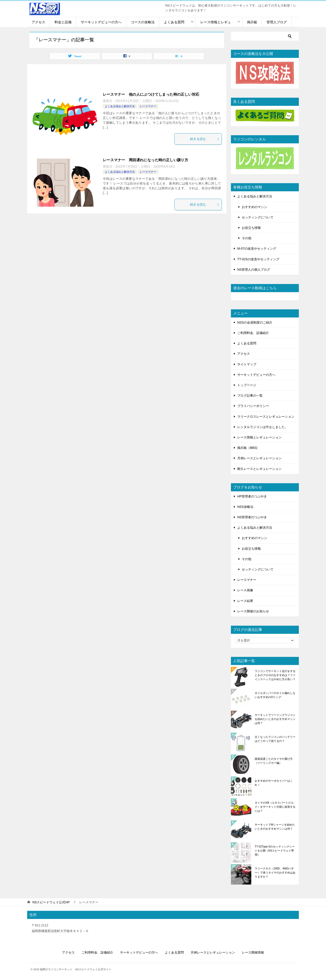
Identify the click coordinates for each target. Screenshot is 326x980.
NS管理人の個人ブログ (254, 270)
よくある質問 (174, 22)
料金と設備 (63, 22)
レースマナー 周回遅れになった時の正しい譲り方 (145, 160)
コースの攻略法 (143, 22)
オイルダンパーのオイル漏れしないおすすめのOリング (275, 695)
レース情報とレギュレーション (259, 437)
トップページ (247, 385)
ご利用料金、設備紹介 (253, 333)
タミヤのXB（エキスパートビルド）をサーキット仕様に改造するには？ (275, 807)
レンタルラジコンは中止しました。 (263, 427)
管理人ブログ (277, 22)
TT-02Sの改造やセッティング (258, 259)
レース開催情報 (253, 952)
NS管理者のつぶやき (252, 517)
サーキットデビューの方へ (101, 22)
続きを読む (205, 139)
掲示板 (252, 22)
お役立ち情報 (251, 228)
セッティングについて (258, 217)
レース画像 (245, 590)
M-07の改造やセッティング (257, 249)
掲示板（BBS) (247, 448)
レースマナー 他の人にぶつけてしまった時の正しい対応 (151, 94)
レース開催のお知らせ (253, 611)
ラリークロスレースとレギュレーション (266, 417)
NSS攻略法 (245, 507)
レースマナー (148, 106)
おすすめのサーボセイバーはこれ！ (274, 783)
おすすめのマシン (254, 207)
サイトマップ (247, 364)
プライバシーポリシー (253, 406)
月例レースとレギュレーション (259, 458)
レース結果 (245, 601)
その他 (247, 238)
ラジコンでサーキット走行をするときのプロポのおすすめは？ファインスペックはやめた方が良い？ (275, 675)
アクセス (38, 22)
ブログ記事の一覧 (250, 395)
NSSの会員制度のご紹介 (255, 322)
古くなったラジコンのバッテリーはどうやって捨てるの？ (275, 739)
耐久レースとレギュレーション (259, 469)
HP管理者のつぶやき (252, 496)
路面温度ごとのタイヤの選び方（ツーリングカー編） (274, 761)
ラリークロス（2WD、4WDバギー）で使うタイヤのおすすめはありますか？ (275, 873)
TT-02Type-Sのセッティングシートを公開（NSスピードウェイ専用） (275, 851)
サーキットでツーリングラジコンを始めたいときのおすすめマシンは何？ (275, 719)
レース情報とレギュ (216, 22)
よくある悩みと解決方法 (120, 106)
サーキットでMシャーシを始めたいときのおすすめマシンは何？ (275, 827)
